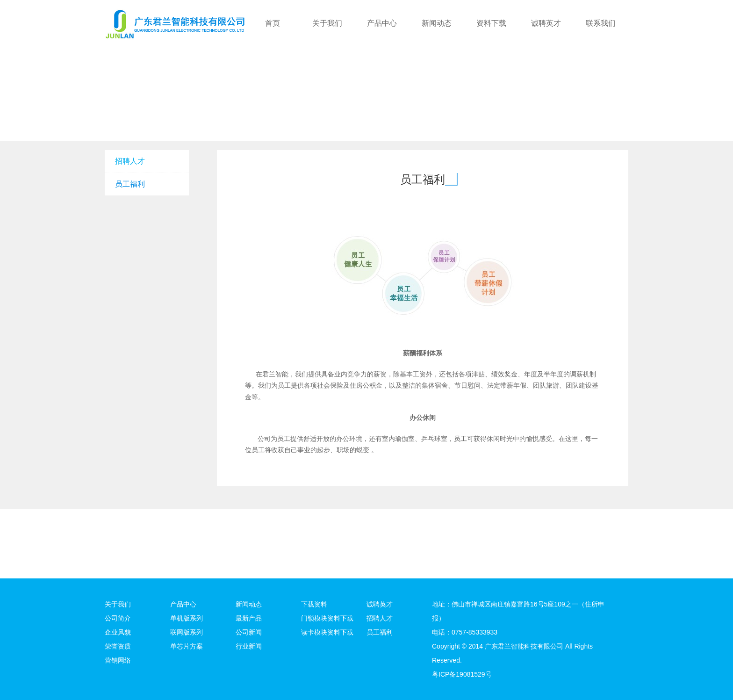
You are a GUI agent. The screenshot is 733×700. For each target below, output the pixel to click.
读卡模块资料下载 (327, 632)
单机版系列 (187, 618)
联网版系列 (187, 632)
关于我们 (327, 23)
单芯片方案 (187, 646)
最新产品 (249, 618)
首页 (273, 23)
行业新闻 (249, 646)
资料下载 (491, 23)
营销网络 (118, 660)
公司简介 (118, 618)
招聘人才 (130, 161)
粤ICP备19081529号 (462, 674)
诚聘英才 (546, 23)
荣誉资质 (118, 646)
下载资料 (314, 604)
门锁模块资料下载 (327, 618)
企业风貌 (118, 632)
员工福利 (130, 184)
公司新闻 (249, 632)
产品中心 (382, 23)
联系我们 (601, 23)
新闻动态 (437, 23)
